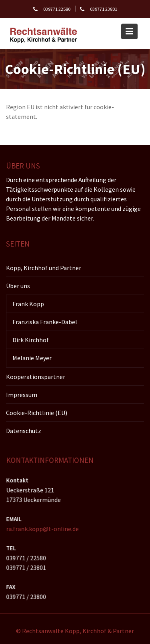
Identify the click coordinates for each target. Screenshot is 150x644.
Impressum (22, 394)
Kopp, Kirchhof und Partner (44, 267)
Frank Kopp (28, 303)
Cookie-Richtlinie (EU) (37, 412)
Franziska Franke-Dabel (45, 321)
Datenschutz (24, 430)
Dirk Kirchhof (31, 339)
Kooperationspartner (36, 376)
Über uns (18, 285)
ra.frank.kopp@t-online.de (43, 529)
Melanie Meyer (32, 357)
